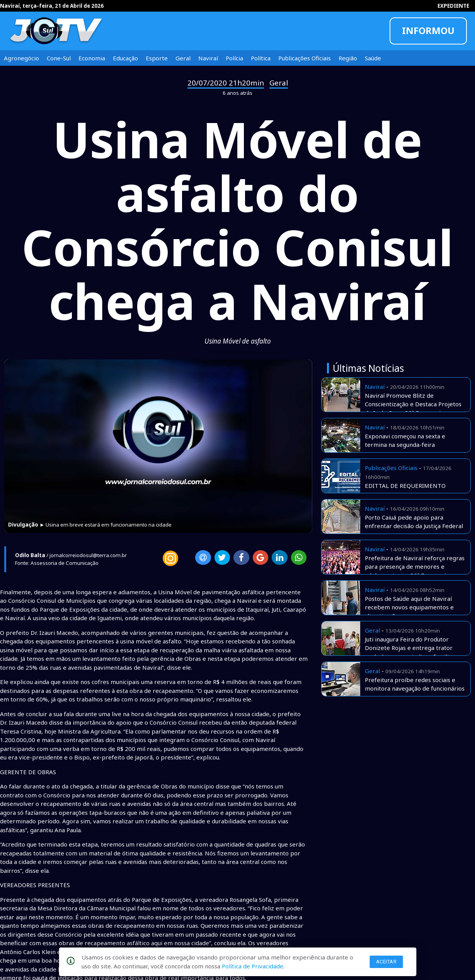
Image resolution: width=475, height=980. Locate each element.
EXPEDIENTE (453, 6)
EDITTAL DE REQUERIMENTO (405, 486)
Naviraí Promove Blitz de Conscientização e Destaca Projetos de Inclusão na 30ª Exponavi (413, 404)
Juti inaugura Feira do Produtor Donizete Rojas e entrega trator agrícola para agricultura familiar (410, 648)
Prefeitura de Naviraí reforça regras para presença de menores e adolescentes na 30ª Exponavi (415, 567)
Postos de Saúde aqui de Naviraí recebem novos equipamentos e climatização (409, 607)
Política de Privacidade (253, 966)
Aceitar (386, 962)
